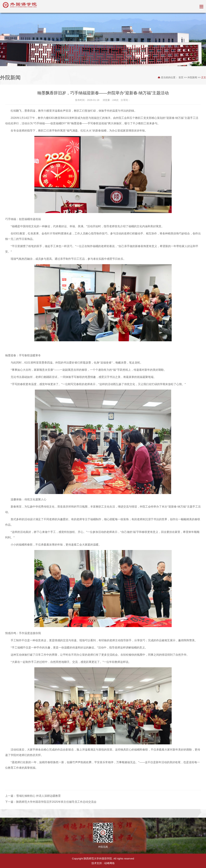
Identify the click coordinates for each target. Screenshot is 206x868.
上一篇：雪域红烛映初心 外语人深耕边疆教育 (33, 796)
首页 (181, 77)
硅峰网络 (110, 863)
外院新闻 (192, 77)
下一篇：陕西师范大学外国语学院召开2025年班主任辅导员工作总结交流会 (51, 802)
